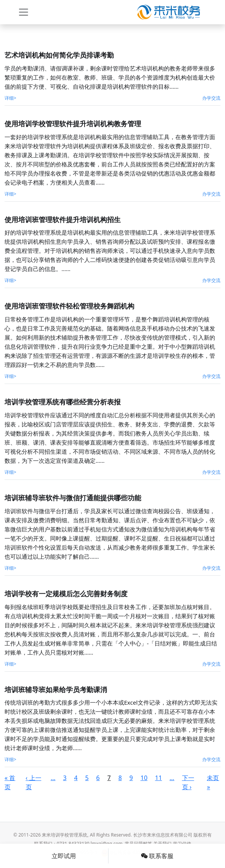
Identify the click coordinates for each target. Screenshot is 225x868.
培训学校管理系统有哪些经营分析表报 (63, 402)
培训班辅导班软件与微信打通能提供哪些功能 (73, 498)
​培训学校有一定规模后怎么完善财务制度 (66, 594)
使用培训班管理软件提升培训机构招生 (63, 219)
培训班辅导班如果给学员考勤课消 (56, 689)
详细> (10, 98)
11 (159, 778)
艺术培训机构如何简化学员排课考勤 (59, 55)
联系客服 (157, 856)
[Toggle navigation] (24, 12)
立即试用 (64, 856)
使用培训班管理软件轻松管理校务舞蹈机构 (69, 306)
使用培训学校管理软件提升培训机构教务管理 (73, 124)
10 (144, 778)
